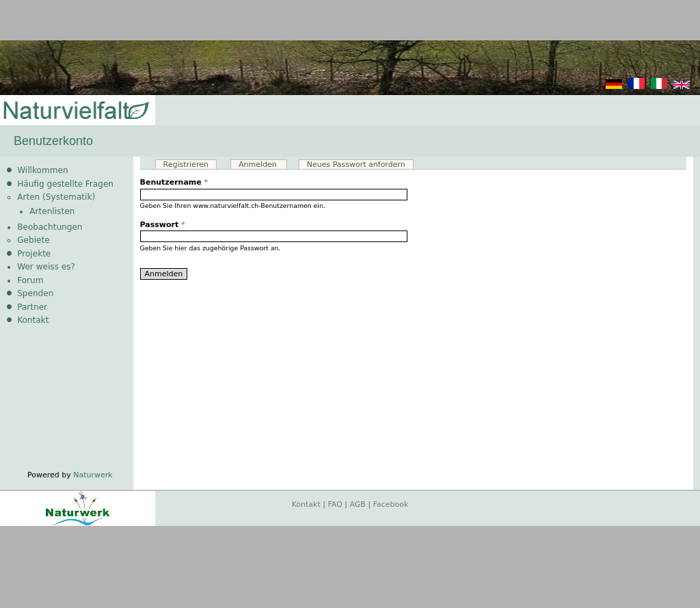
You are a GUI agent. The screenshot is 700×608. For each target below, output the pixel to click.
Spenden (35, 293)
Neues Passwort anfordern (356, 164)
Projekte (34, 254)
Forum (30, 280)
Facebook (391, 504)
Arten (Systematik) (56, 197)
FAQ (335, 504)
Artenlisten (52, 211)
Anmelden (263, 164)
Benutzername (174, 182)
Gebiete (33, 240)
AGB (358, 504)
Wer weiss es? (46, 267)
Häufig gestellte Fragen (65, 184)
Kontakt (33, 320)
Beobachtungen (50, 227)
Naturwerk (93, 475)
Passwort (163, 225)
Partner (32, 307)
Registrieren (186, 164)
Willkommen (42, 170)
